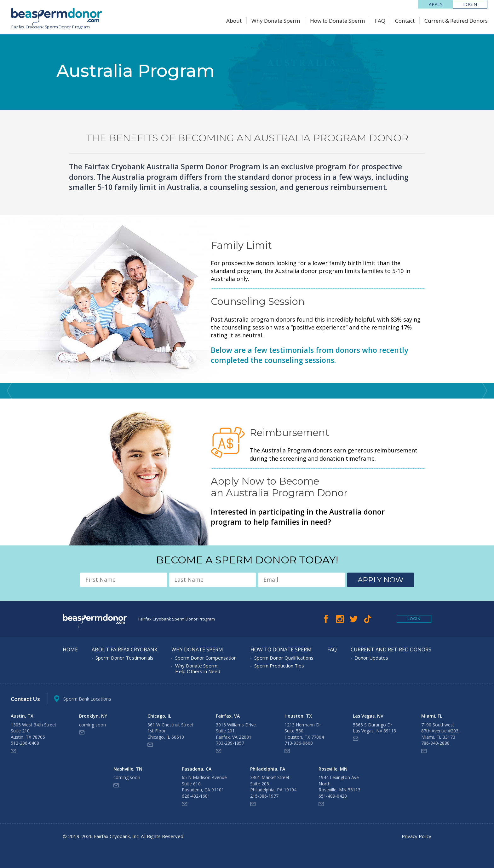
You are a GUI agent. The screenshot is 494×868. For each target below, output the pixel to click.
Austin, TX (22, 716)
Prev (9, 391)
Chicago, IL (159, 716)
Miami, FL (432, 716)
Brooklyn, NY (93, 716)
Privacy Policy (416, 836)
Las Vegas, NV (368, 716)
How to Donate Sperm (338, 21)
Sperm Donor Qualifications (284, 658)
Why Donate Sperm (276, 21)
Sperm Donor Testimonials (124, 658)
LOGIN (470, 4)
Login (414, 619)
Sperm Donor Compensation (206, 658)
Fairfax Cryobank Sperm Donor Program (50, 27)
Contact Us (25, 699)
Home (70, 650)
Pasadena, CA (197, 769)
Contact (405, 21)
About (234, 21)
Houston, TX (298, 716)
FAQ (380, 21)
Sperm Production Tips (279, 666)
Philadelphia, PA (268, 769)
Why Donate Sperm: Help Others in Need (198, 668)
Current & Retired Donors (456, 21)
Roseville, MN (333, 769)
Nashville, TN (128, 769)
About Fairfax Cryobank (125, 650)
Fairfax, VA (228, 716)
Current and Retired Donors (391, 650)
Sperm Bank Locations (83, 699)
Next (485, 391)
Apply (436, 4)
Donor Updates (371, 658)
